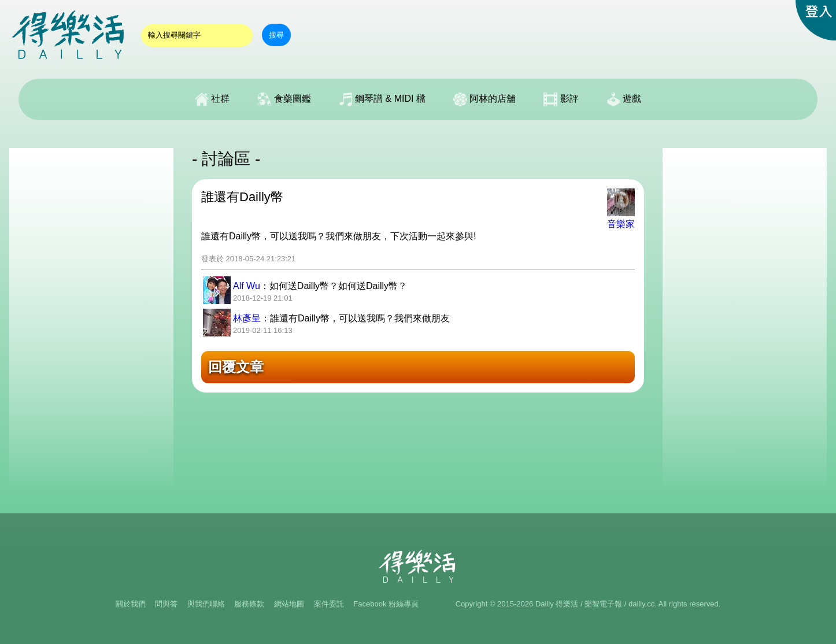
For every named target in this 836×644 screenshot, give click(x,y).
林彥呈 (247, 318)
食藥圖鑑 (284, 99)
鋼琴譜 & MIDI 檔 (382, 99)
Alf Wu (247, 286)
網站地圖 (289, 604)
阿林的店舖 (484, 99)
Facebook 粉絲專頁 (386, 604)
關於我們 (131, 604)
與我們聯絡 (206, 604)
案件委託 (329, 604)
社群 (212, 99)
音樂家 (621, 224)
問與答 (166, 604)
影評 (561, 99)
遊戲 (624, 99)
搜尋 (276, 35)
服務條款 (249, 604)
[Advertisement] (91, 321)
